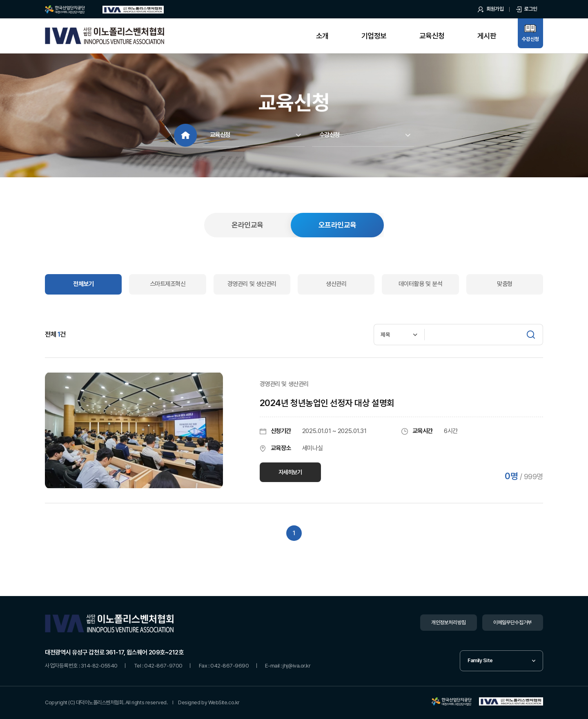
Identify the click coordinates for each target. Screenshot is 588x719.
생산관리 (336, 284)
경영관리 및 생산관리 (252, 284)
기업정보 (374, 36)
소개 (322, 36)
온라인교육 (247, 225)
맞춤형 (505, 284)
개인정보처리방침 (448, 622)
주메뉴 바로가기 (0, 0)
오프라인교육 (337, 225)
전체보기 (83, 284)
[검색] (531, 335)
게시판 (487, 36)
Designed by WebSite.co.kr (209, 702)
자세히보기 (290, 472)
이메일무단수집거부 (513, 622)
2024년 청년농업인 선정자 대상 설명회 (327, 403)
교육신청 (432, 36)
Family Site (480, 660)
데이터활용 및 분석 (420, 284)
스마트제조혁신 (168, 284)
